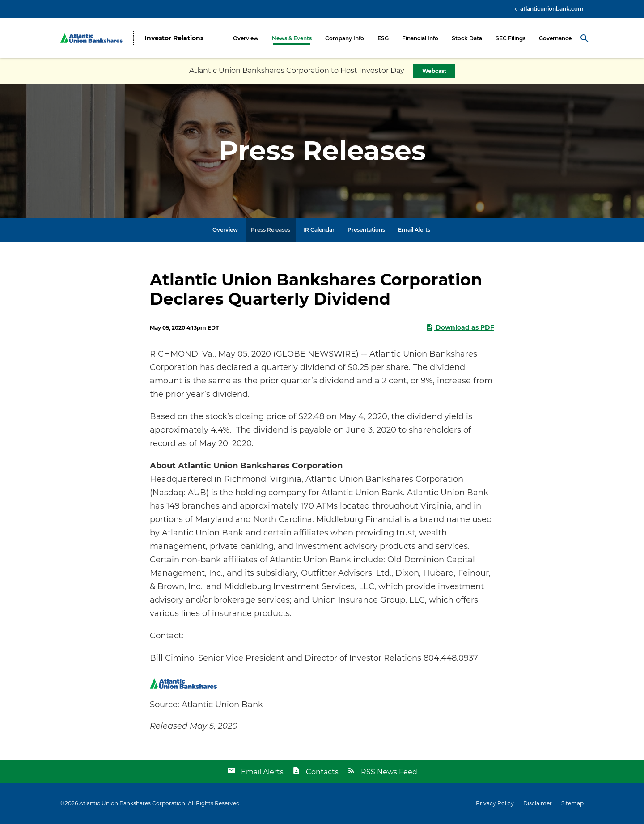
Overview (246, 38)
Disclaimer (538, 803)
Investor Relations (174, 38)
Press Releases (271, 230)
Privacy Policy (495, 803)
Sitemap (572, 803)
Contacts (322, 772)
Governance (555, 38)
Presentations (366, 230)
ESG (383, 38)
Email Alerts (414, 230)
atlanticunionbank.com (551, 9)
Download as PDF (460, 327)
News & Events (292, 38)
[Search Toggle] (585, 38)
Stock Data (467, 38)
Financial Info (420, 38)
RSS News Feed (389, 772)
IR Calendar (319, 230)
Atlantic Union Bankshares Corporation (132, 803)
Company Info (345, 38)
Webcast (434, 71)
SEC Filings (511, 38)
